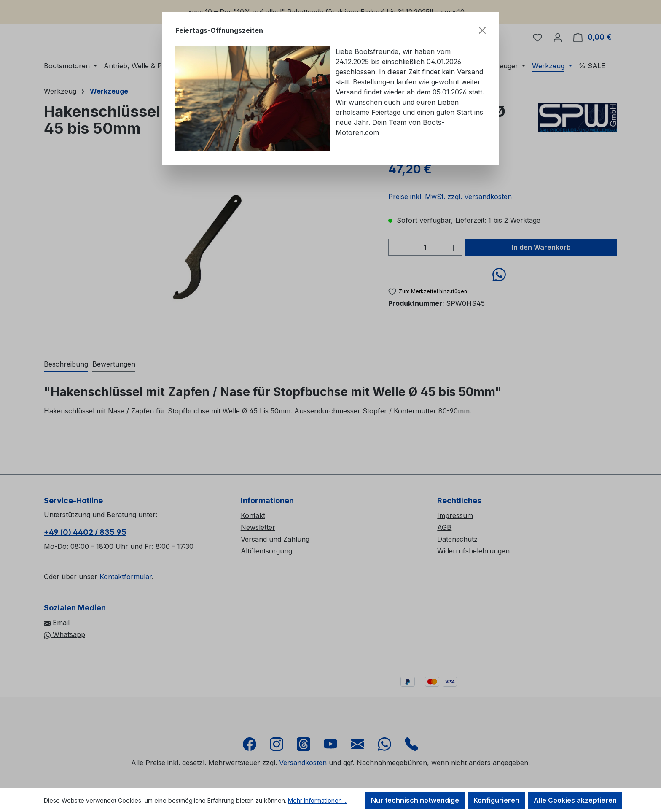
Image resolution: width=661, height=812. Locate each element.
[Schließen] (482, 30)
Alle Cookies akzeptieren (575, 800)
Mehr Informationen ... (318, 800)
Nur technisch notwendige (415, 800)
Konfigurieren (496, 800)
